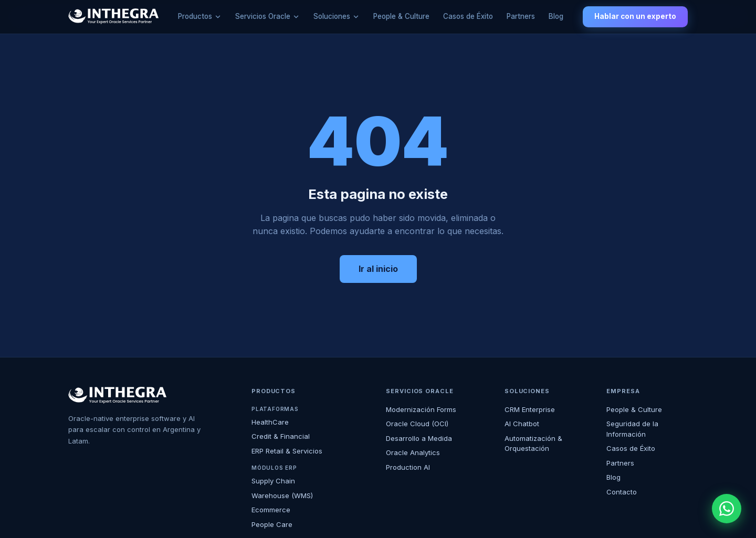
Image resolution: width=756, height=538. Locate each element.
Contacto (622, 492)
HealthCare (270, 422)
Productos (195, 16)
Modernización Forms (421, 409)
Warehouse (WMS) (282, 495)
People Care (272, 524)
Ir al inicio (378, 269)
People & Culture (401, 16)
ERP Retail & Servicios (287, 451)
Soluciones (332, 16)
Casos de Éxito (468, 16)
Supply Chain (273, 481)
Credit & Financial (281, 436)
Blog (556, 16)
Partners (521, 16)
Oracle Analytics (413, 452)
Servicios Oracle (263, 16)
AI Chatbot (522, 424)
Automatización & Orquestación (533, 444)
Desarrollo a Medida (419, 438)
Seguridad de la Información (632, 429)
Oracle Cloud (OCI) (417, 424)
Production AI (408, 467)
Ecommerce (271, 510)
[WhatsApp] (727, 509)
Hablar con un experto (635, 16)
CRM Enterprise (530, 409)
